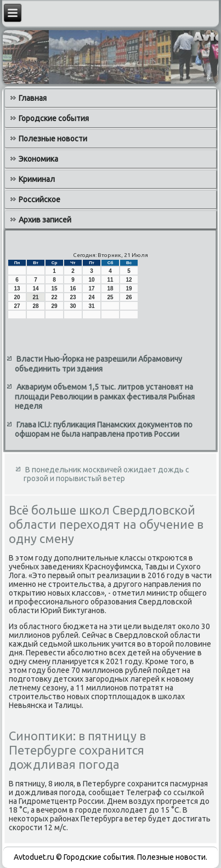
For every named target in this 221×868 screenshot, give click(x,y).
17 (91, 289)
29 (54, 306)
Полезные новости (53, 139)
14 (35, 289)
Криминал (37, 179)
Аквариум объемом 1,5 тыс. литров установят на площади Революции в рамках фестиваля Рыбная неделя (105, 396)
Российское (39, 199)
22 (54, 297)
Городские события (54, 118)
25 (110, 297)
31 (91, 306)
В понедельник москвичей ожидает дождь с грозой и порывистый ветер (106, 474)
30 (73, 306)
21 (35, 297)
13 (17, 289)
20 (17, 297)
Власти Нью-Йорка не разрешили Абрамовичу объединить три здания (98, 364)
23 (73, 297)
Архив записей (45, 220)
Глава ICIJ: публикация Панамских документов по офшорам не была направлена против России (104, 430)
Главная (33, 98)
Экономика (38, 159)
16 (73, 289)
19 (129, 289)
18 (110, 289)
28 (35, 306)
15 (54, 289)
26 (129, 297)
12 (129, 280)
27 (17, 306)
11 (110, 280)
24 (91, 297)
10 (91, 280)
